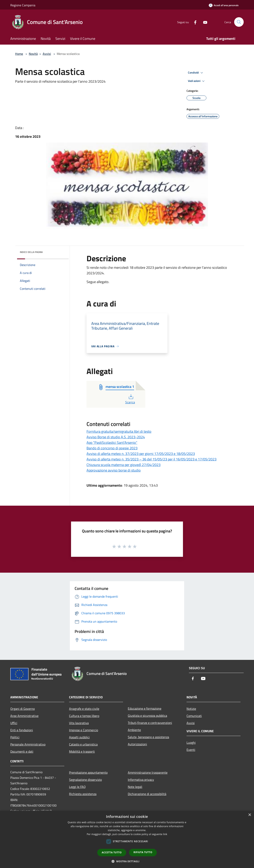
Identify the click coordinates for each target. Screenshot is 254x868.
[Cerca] (239, 22)
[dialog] (127, 839)
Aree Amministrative (24, 716)
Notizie (191, 709)
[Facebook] (194, 22)
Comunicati (194, 716)
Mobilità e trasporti (82, 751)
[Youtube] (204, 22)
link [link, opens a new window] (165, 834)
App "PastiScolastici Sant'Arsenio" (112, 443)
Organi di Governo (23, 709)
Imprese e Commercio (84, 730)
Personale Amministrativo (28, 744)
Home (19, 54)
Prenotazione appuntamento (88, 772)
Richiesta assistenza (83, 794)
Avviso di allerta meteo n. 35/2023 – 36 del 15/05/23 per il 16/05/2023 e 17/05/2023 (152, 459)
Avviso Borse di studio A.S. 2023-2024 (116, 437)
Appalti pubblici (79, 737)
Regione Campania (23, 5)
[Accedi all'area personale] (224, 5)
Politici (15, 737)
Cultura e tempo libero (84, 716)
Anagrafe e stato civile (84, 709)
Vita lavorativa (79, 723)
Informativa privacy (141, 780)
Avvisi (47, 54)
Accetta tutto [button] (112, 852)
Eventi (191, 750)
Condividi (196, 73)
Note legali (135, 787)
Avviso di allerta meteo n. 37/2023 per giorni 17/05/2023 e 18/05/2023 (141, 454)
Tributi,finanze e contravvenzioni (150, 723)
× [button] (250, 815)
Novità (33, 54)
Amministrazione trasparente (148, 772)
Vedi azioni (197, 81)
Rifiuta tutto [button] (143, 852)
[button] (127, 861)
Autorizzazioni (137, 744)
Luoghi (191, 743)
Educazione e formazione (145, 708)
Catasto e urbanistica (83, 744)
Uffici (14, 723)
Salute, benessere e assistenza (148, 737)
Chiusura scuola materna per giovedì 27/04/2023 (124, 465)
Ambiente (134, 730)
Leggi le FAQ (77, 787)
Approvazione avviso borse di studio (114, 470)
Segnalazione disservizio (85, 780)
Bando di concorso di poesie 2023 (112, 448)
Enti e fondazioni (22, 730)
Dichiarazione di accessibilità (147, 794)
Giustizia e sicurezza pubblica (147, 716)
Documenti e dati (22, 751)
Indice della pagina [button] (31, 252)
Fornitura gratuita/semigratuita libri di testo (119, 431)
